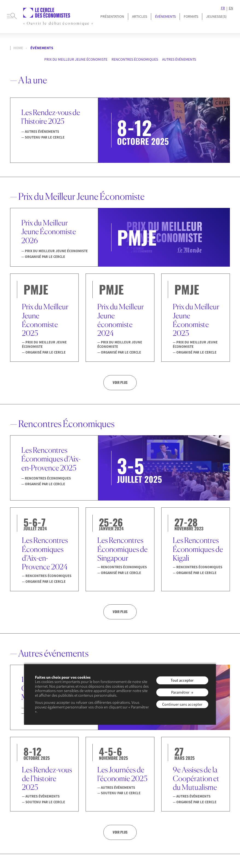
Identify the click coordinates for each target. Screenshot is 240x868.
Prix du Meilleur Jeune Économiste (76, 59)
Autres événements (179, 59)
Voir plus (120, 382)
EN (231, 8)
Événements (165, 16)
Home (18, 48)
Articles (140, 16)
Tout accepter (182, 680)
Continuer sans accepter (182, 704)
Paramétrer (180, 692)
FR (223, 8)
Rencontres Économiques (135, 59)
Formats (191, 16)
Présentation (112, 16)
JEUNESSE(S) (216, 16)
